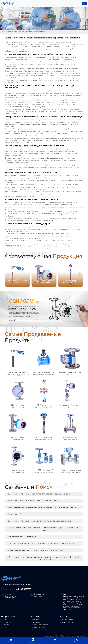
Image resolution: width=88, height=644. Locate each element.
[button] (80, 274)
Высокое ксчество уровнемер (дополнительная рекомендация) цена (40, 521)
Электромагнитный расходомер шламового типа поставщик (36, 550)
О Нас (55, 640)
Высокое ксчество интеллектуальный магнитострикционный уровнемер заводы (44, 529)
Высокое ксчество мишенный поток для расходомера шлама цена (39, 494)
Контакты (77, 640)
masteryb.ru (17, 109)
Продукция (33, 640)
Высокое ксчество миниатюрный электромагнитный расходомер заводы (42, 507)
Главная (3, 32)
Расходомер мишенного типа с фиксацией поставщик (33, 501)
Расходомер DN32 (16, 514)
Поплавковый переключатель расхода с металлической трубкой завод (41, 544)
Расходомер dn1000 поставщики (23, 537)
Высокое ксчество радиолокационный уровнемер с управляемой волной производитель (44, 558)
